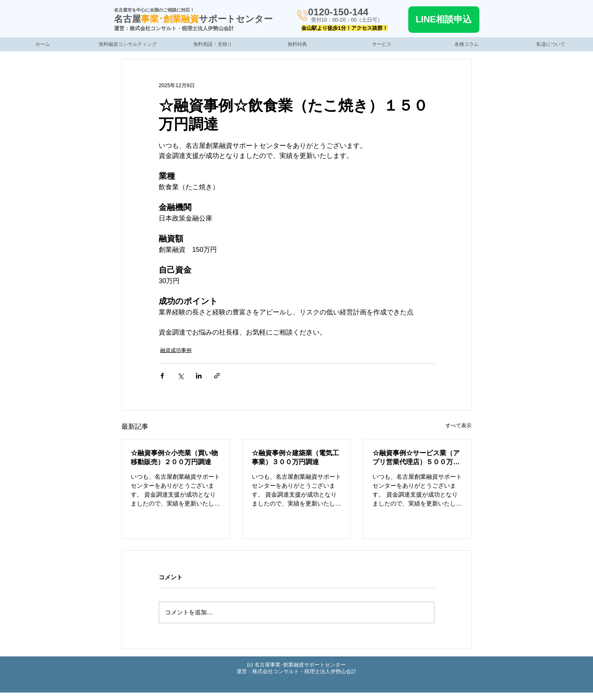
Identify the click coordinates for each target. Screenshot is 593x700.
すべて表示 (459, 425)
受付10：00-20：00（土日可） (347, 20)
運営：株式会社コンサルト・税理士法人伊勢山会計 (174, 28)
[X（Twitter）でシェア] (180, 376)
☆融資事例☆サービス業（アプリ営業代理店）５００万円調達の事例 (416, 458)
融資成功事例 (176, 350)
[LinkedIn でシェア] (199, 376)
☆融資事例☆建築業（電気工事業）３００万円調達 (295, 457)
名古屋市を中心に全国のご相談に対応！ (154, 10)
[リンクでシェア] (217, 376)
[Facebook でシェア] (162, 376)
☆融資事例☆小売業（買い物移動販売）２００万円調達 (174, 457)
